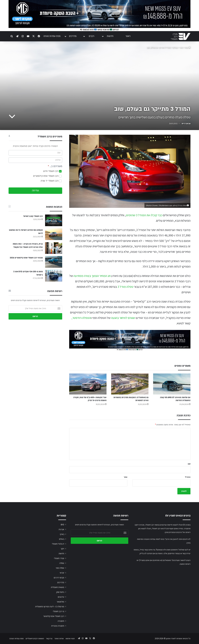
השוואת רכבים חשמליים (35, 638)
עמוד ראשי (185, 48)
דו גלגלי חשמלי (58, 544)
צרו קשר (49, 638)
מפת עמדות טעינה (52, 36)
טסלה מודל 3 (125, 287)
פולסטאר (60, 602)
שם (189, 464)
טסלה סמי (60, 568)
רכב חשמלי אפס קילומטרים (47, 176)
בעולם (175, 48)
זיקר (62, 549)
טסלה (62, 563)
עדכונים (61, 597)
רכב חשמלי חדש (52, 171)
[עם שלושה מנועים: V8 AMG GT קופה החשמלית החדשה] (172, 384)
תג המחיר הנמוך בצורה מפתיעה (92, 276)
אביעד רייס (186, 123)
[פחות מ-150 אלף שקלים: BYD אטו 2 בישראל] (54, 276)
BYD (62, 525)
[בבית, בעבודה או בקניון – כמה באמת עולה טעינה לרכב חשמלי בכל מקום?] (54, 248)
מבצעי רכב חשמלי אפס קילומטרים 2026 (26, 258)
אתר (126, 477)
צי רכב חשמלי (59, 611)
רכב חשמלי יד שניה (51, 181)
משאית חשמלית (58, 587)
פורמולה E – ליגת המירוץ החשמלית (50, 607)
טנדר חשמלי (59, 558)
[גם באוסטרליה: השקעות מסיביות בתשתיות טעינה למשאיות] (130, 384)
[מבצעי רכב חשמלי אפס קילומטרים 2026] (54, 262)
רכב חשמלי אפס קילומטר (54, 616)
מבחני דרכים (59, 578)
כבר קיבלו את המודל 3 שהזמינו (144, 215)
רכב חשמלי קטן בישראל (33, 216)
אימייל (188, 477)
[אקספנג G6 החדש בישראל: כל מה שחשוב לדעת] (54, 234)
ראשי (128, 36)
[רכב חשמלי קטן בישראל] (54, 220)
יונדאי (62, 573)
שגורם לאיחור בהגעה (123, 318)
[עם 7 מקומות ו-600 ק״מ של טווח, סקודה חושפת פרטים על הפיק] (88, 384)
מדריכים (73, 36)
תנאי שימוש (70, 638)
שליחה (35, 191)
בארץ (62, 534)
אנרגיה (61, 529)
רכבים (91, 36)
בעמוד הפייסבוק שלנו (172, 553)
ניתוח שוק (60, 592)
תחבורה (61, 621)
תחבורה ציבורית (58, 626)
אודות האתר (59, 638)
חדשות (110, 36)
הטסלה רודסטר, (81, 318)
